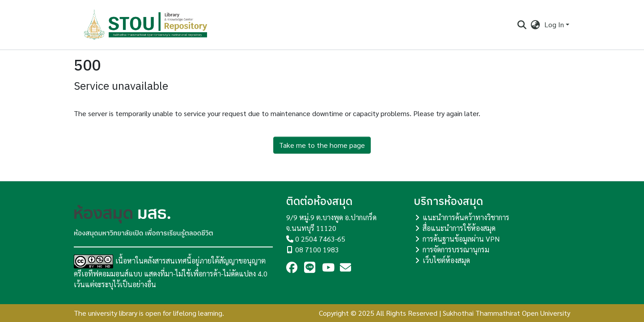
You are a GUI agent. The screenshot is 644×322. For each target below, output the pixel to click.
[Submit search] (522, 25)
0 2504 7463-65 (320, 239)
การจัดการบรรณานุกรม (456, 249)
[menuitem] (536, 25)
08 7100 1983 (317, 249)
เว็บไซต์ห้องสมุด (446, 260)
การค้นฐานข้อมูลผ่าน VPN (461, 239)
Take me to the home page (322, 145)
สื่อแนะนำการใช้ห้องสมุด (459, 228)
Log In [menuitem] (554, 24)
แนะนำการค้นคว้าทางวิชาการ (466, 217)
